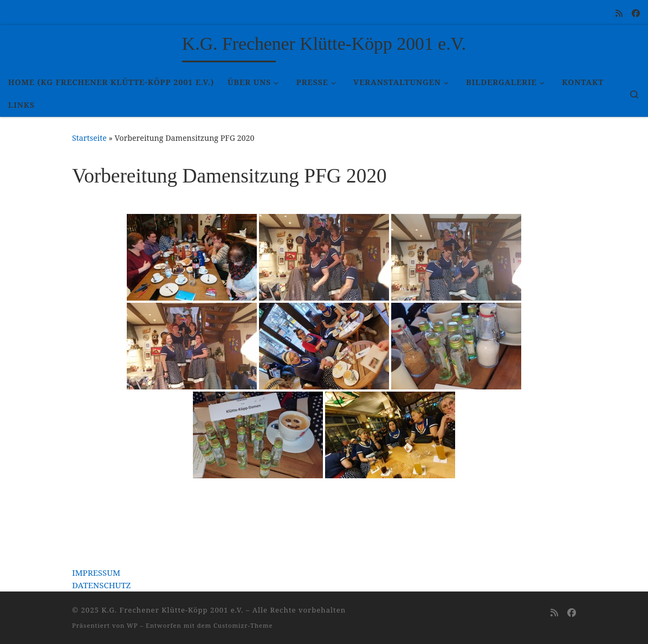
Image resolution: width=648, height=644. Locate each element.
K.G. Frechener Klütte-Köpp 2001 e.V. (172, 610)
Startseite (89, 138)
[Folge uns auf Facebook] (636, 13)
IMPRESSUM (96, 573)
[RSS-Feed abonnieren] (619, 13)
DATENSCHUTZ (101, 585)
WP (132, 625)
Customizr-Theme (243, 625)
